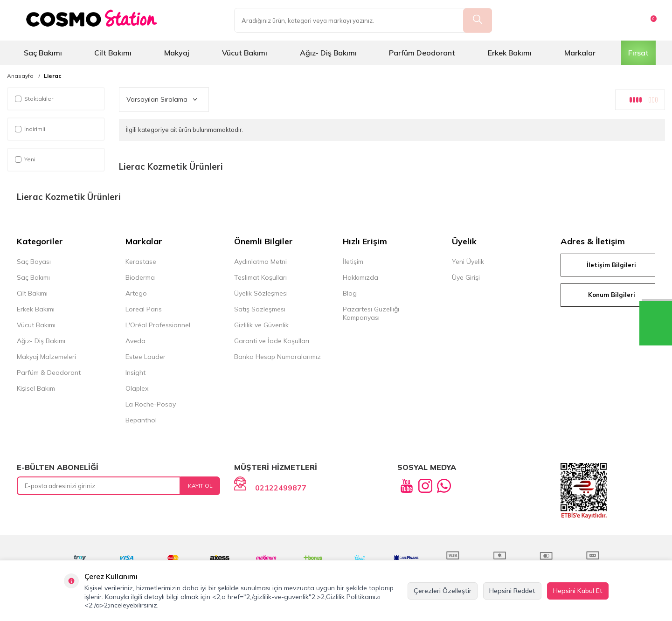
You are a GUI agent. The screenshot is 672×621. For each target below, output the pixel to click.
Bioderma (140, 277)
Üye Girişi (466, 277)
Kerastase (141, 262)
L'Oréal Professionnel (158, 325)
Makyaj (177, 53)
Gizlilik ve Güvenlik (261, 325)
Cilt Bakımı (113, 53)
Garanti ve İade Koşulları (272, 341)
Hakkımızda (360, 277)
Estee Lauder (145, 357)
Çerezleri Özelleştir (443, 591)
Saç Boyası (34, 262)
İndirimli (30, 129)
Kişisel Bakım (36, 388)
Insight (135, 373)
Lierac (53, 76)
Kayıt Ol (200, 486)
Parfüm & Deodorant (49, 373)
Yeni (25, 159)
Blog (350, 293)
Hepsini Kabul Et (578, 591)
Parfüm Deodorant (422, 53)
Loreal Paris (144, 309)
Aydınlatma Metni (260, 262)
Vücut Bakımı (245, 53)
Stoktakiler (34, 99)
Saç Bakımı (43, 53)
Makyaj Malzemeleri (46, 357)
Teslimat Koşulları (260, 277)
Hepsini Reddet (512, 591)
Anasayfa (20, 76)
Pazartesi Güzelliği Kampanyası (371, 313)
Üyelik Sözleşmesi (261, 293)
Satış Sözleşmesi (260, 309)
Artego (136, 293)
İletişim (353, 262)
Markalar (580, 53)
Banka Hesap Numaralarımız (277, 357)
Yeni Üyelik (468, 262)
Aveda (135, 341)
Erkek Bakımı (510, 53)
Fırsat (638, 53)
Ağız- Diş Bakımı (328, 53)
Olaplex (137, 388)
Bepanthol (141, 420)
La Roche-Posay (151, 404)
